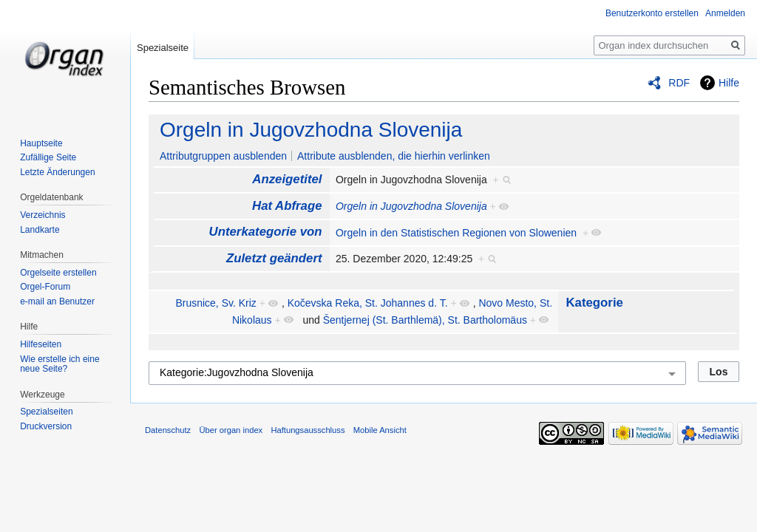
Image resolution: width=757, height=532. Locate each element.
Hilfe (729, 83)
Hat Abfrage (287, 206)
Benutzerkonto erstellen (652, 13)
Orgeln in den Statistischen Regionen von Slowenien (456, 233)
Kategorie (594, 303)
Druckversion (46, 426)
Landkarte (40, 230)
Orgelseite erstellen (58, 273)
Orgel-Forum (45, 287)
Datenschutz (168, 430)
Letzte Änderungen (57, 172)
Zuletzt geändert (274, 258)
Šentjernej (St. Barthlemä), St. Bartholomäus (425, 320)
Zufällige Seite (48, 157)
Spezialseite (163, 48)
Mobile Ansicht (380, 430)
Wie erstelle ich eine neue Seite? (60, 364)
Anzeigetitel (287, 179)
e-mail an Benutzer (57, 301)
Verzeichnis (43, 215)
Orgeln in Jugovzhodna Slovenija (311, 130)
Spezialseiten (46, 412)
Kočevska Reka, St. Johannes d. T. (368, 303)
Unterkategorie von (266, 232)
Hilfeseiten (41, 344)
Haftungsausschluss (308, 430)
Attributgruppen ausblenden (223, 156)
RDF (679, 83)
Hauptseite (41, 143)
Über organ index (231, 430)
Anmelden (725, 13)
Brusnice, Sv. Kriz (215, 303)
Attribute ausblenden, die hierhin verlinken (394, 156)
